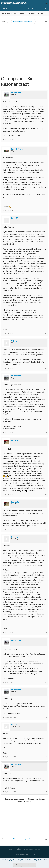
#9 (46, 682)
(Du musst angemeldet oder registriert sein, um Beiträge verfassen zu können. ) (25, 800)
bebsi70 (15, 218)
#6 (46, 494)
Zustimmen (17, 865)
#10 (46, 717)
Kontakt (12, 849)
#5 (46, 433)
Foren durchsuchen (9, 13)
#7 (46, 529)
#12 (46, 792)
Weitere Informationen (29, 865)
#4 (46, 368)
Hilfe (19, 849)
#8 (46, 633)
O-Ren (14, 341)
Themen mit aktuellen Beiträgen (31, 13)
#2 (46, 211)
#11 (46, 757)
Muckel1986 (16, 93)
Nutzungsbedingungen (32, 849)
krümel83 (15, 440)
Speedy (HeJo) (17, 149)
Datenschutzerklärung (23, 855)
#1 (46, 140)
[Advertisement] (24, 50)
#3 (46, 333)
